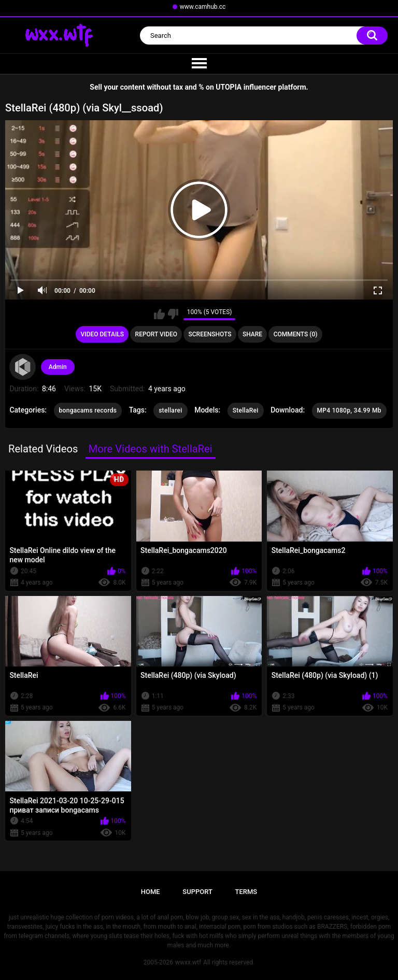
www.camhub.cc (203, 7)
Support (197, 892)
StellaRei (246, 410)
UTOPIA (229, 87)
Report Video (156, 334)
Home (151, 892)
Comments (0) (296, 334)
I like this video (159, 314)
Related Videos (43, 449)
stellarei (170, 410)
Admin (58, 367)
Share (252, 334)
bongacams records (88, 410)
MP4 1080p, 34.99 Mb (349, 410)
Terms (246, 892)
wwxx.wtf (188, 962)
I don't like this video (173, 314)
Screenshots (210, 334)
